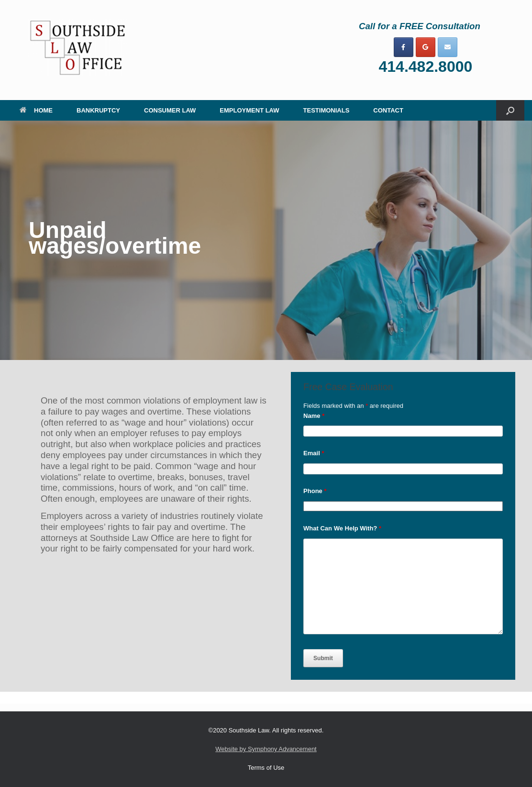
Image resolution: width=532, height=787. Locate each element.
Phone (315, 491)
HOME (36, 110)
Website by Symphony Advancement (266, 749)
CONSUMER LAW (170, 110)
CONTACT (388, 110)
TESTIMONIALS (327, 110)
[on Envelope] (448, 47)
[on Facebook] (404, 47)
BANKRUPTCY (98, 110)
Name (314, 416)
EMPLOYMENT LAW (249, 110)
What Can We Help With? (342, 528)
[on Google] (426, 47)
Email (314, 453)
